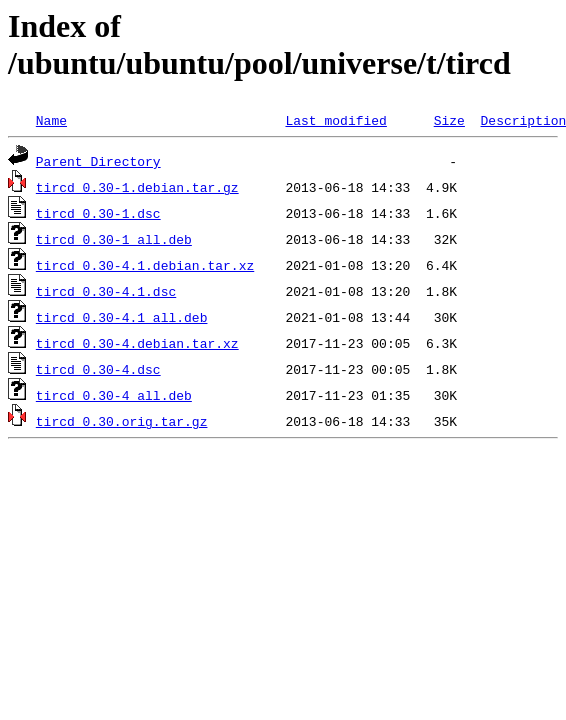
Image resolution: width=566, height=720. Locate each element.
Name (51, 120)
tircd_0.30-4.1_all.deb (122, 317)
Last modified (335, 120)
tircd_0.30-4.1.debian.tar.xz (145, 265)
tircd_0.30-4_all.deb (114, 395)
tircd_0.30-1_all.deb (114, 239)
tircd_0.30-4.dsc (98, 369)
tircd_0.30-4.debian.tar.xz (137, 343)
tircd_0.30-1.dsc (98, 213)
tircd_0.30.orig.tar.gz (122, 421)
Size (449, 120)
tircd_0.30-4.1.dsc (106, 291)
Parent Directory (98, 161)
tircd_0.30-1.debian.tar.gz (137, 187)
